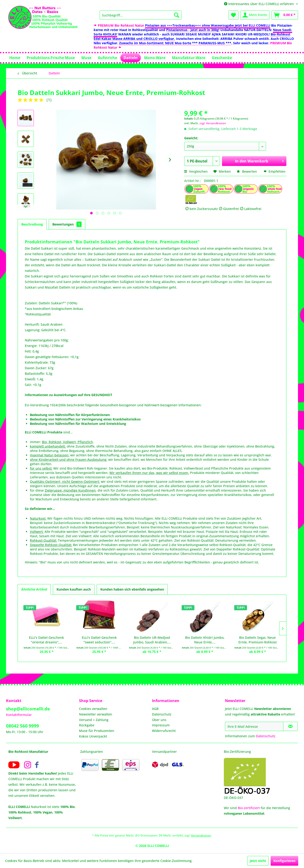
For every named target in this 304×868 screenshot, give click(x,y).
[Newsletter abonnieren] (290, 726)
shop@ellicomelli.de (28, 709)
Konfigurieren (284, 861)
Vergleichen (196, 171)
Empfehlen (275, 171)
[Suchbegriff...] (141, 15)
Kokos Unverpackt (93, 736)
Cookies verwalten (93, 709)
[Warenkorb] (285, 15)
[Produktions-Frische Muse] (51, 58)
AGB (155, 709)
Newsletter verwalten (96, 714)
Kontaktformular (19, 715)
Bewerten (247, 171)
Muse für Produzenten (97, 731)
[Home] (15, 58)
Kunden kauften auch (74, 589)
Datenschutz (162, 714)
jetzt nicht (258, 861)
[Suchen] (177, 15)
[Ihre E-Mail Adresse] (254, 726)
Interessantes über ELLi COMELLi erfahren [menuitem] (259, 4)
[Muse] (86, 58)
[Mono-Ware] (155, 58)
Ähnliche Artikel (34, 589)
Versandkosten (201, 835)
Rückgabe (87, 725)
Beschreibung (32, 224)
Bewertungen (67, 224)
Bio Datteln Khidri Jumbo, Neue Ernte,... (205, 640)
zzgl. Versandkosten (213, 123)
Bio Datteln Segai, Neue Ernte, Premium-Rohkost (258, 640)
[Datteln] (131, 58)
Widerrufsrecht (164, 731)
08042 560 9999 (22, 726)
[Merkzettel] (233, 15)
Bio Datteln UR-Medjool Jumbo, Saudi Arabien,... (152, 640)
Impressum (161, 725)
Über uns (159, 720)
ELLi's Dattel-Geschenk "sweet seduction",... (99, 640)
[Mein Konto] (255, 15)
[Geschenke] (222, 58)
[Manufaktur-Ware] (189, 58)
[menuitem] (141, 15)
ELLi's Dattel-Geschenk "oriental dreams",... (46, 640)
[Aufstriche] (107, 58)
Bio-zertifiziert (249, 808)
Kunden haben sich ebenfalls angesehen (132, 589)
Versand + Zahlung (94, 720)
